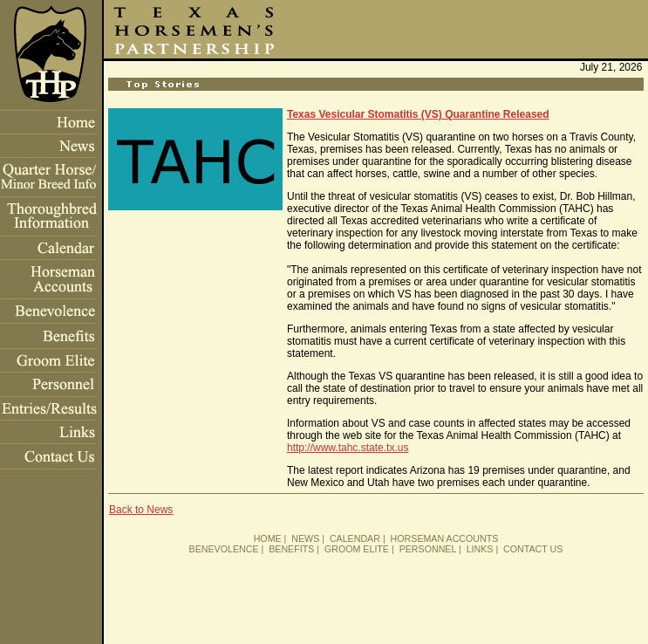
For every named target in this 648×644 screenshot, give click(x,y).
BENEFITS (291, 549)
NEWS (305, 538)
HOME (268, 538)
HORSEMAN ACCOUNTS (445, 538)
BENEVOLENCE (224, 549)
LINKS (480, 549)
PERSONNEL (428, 549)
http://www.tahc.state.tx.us (348, 448)
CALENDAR (355, 538)
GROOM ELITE (357, 549)
